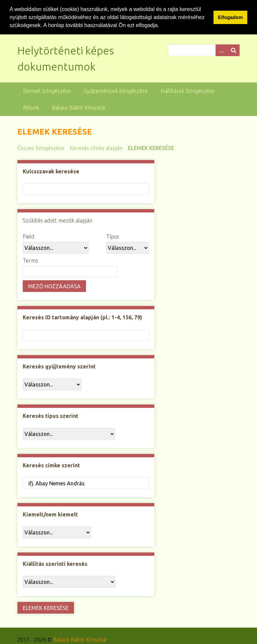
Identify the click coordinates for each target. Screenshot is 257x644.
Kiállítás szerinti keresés (55, 563)
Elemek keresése (151, 148)
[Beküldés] (234, 50)
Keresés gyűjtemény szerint (59, 366)
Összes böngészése (41, 148)
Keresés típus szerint (51, 416)
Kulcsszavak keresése (51, 171)
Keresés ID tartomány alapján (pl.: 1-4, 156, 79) (82, 317)
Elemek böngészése (47, 91)
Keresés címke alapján (96, 148)
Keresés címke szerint (51, 465)
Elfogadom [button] (230, 17)
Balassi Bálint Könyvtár (79, 107)
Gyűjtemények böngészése (116, 91)
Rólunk (31, 107)
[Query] (204, 50)
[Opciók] (222, 50)
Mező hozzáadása (54, 286)
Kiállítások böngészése (188, 91)
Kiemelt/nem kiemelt (50, 514)
